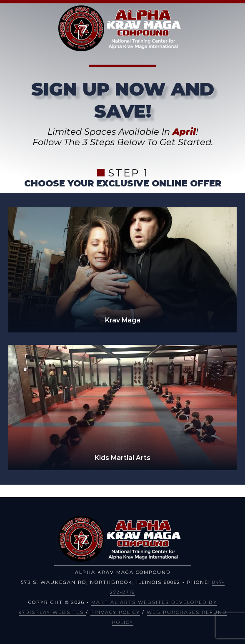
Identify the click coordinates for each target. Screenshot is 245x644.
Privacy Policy (115, 612)
